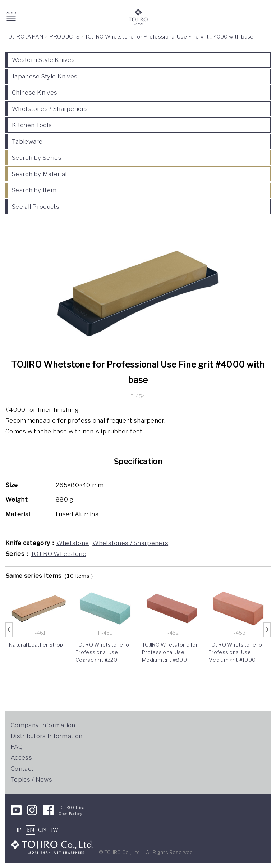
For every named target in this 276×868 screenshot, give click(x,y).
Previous (9, 630)
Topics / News (31, 779)
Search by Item (34, 190)
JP (19, 830)
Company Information (43, 725)
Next (267, 630)
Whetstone (73, 543)
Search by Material (39, 174)
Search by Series (37, 158)
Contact (22, 769)
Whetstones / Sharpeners (50, 109)
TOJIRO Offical (72, 808)
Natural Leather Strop (36, 645)
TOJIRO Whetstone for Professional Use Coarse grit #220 (103, 652)
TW (54, 830)
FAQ (17, 747)
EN (31, 830)
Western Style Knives (43, 60)
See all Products (36, 207)
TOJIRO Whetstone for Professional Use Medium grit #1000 (236, 652)
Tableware (27, 141)
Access (21, 757)
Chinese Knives (34, 93)
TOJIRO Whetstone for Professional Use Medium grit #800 (170, 652)
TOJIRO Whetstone (58, 554)
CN (42, 830)
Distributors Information (47, 736)
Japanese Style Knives (45, 76)
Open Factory (70, 814)
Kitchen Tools (32, 125)
